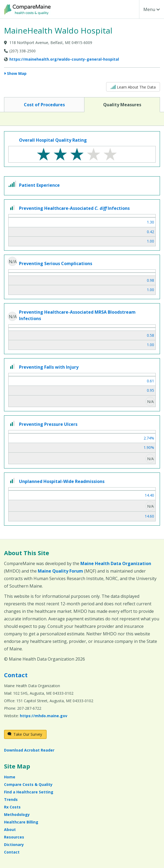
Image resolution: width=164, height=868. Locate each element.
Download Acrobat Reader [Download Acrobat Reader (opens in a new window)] (29, 750)
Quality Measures (122, 104)
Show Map (17, 73)
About (10, 829)
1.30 (150, 222)
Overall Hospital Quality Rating (53, 140)
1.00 (150, 241)
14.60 (149, 516)
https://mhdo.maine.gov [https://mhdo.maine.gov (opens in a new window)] (44, 716)
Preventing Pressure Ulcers (48, 424)
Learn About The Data (133, 87)
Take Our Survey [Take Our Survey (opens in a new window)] (25, 734)
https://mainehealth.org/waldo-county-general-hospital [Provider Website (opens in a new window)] (64, 59)
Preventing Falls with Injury (49, 367)
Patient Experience (39, 185)
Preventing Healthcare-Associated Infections (74, 208)
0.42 (150, 232)
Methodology (17, 814)
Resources (14, 837)
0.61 (150, 381)
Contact (16, 675)
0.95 (150, 390)
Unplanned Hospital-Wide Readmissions (62, 481)
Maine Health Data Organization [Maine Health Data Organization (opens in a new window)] (116, 563)
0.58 (150, 335)
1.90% (149, 447)
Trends (11, 799)
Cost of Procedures (44, 104)
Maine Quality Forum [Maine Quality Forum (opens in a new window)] (60, 571)
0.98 (150, 280)
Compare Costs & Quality (28, 784)
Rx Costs (12, 807)
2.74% (149, 438)
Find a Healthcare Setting (29, 792)
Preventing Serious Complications (56, 263)
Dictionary (14, 845)
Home (10, 777)
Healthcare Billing (21, 822)
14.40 (149, 495)
